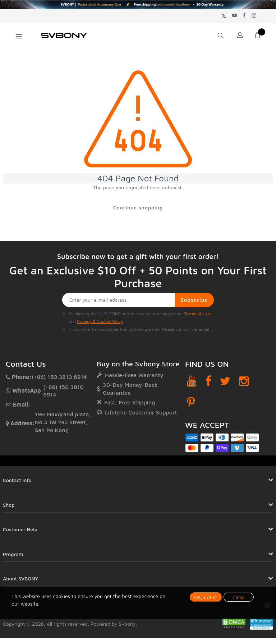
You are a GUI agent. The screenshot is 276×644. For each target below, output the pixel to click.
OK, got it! (206, 597)
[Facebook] (208, 381)
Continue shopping (138, 207)
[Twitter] (225, 381)
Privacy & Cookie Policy (100, 321)
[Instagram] (244, 381)
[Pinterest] (191, 402)
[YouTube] (192, 381)
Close (239, 597)
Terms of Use (197, 314)
